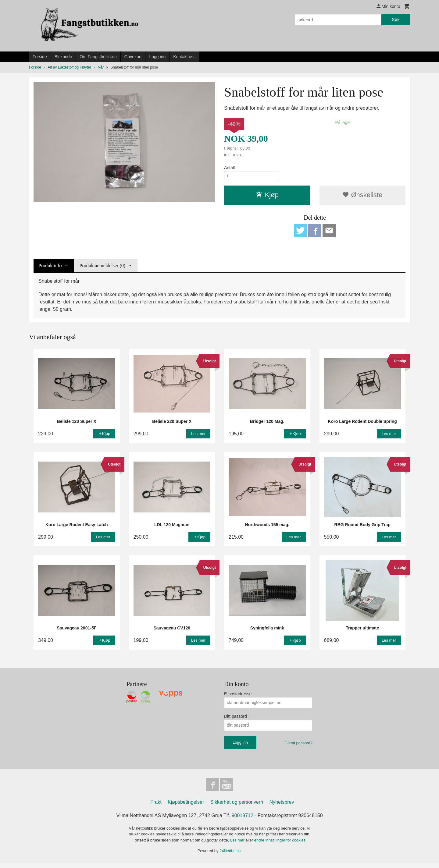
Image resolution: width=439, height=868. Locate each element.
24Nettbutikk (230, 856)
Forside (40, 57)
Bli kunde (63, 57)
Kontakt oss (184, 57)
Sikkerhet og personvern (237, 807)
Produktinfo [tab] (50, 269)
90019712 (243, 820)
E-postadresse (238, 697)
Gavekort (133, 57)
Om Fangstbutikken (98, 57)
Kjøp (267, 196)
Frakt (156, 807)
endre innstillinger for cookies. (280, 845)
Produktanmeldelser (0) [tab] (102, 269)
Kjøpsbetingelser (186, 807)
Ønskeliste (362, 196)
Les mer (238, 845)
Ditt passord (236, 719)
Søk (396, 19)
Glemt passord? (298, 746)
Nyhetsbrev (282, 807)
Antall (229, 168)
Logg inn (157, 57)
